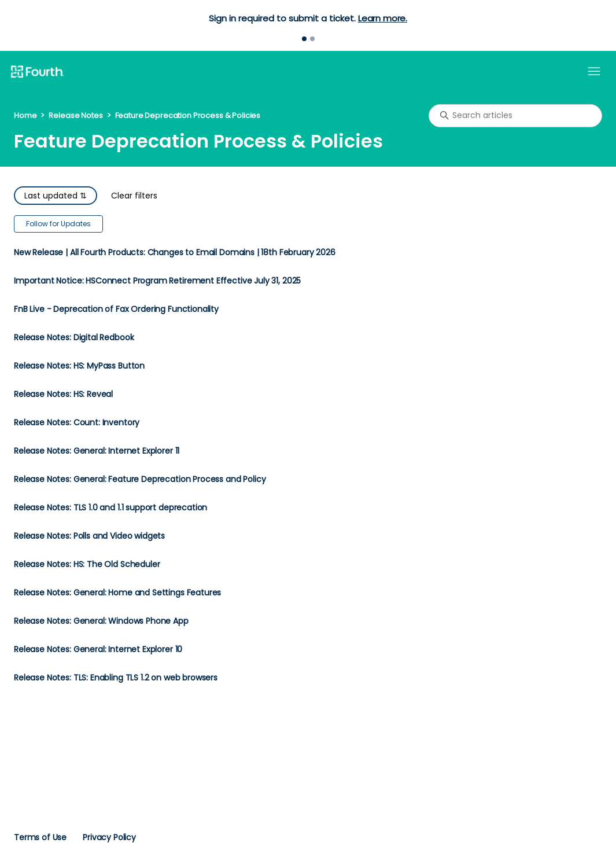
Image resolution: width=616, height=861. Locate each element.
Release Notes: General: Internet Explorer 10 (98, 650)
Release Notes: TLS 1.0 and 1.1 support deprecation (110, 508)
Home (25, 115)
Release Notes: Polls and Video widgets (89, 536)
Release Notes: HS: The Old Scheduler (87, 564)
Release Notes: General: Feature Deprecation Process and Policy (140, 479)
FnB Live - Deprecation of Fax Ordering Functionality (116, 309)
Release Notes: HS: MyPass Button (79, 366)
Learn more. (383, 18)
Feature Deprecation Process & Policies (188, 115)
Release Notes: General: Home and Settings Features (117, 593)
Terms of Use (40, 837)
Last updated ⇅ (56, 196)
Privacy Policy (109, 837)
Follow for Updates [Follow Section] (58, 224)
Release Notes (75, 115)
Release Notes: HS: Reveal (63, 394)
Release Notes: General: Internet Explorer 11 (97, 451)
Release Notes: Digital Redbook (74, 338)
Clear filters (134, 196)
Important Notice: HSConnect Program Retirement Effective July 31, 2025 (157, 281)
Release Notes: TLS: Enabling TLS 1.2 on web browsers (116, 678)
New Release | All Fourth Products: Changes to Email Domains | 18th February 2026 (175, 253)
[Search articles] (515, 116)
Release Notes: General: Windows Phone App (101, 621)
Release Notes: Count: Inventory (77, 423)
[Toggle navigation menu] (594, 72)
